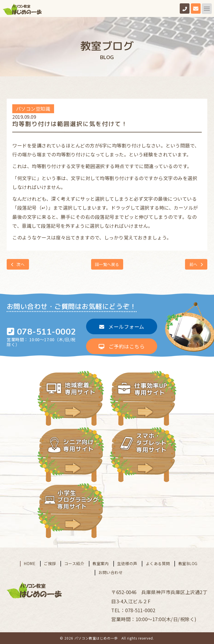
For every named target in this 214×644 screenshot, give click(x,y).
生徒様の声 (127, 563)
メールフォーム (122, 326)
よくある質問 (158, 563)
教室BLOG (188, 563)
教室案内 (101, 563)
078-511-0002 (47, 332)
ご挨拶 (50, 563)
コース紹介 (74, 563)
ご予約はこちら (122, 346)
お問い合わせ (110, 572)
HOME (30, 563)
